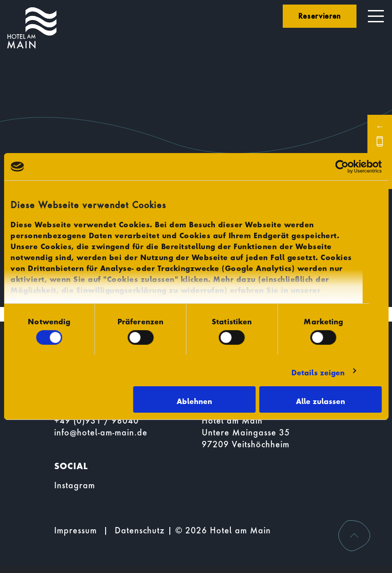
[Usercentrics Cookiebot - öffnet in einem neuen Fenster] (342, 167)
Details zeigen (318, 371)
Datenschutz (140, 530)
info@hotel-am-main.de (101, 432)
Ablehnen (194, 399)
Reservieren (320, 16)
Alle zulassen (321, 399)
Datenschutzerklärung (53, 299)
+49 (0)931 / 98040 (97, 421)
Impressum (129, 299)
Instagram (75, 485)
